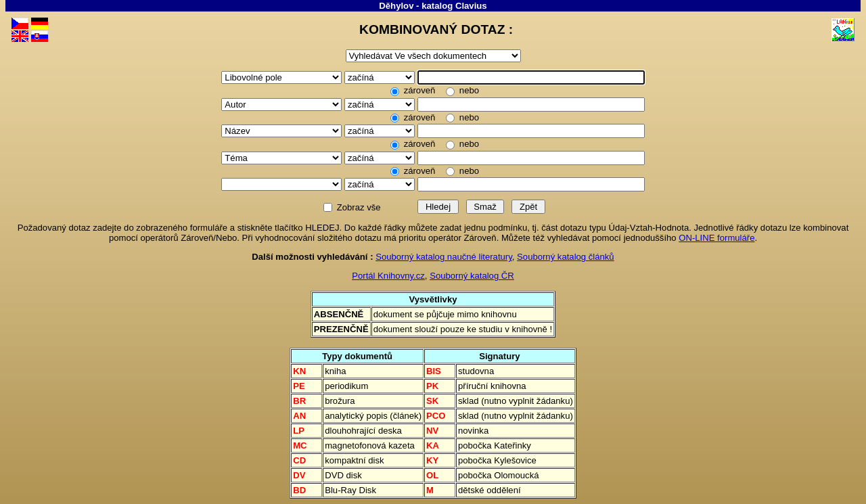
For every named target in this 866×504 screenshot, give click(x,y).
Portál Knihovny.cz (388, 276)
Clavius (471, 6)
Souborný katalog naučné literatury (444, 257)
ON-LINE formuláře (716, 238)
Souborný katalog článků (566, 257)
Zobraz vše (359, 207)
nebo (468, 90)
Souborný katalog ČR (472, 276)
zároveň (419, 90)
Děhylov (396, 6)
